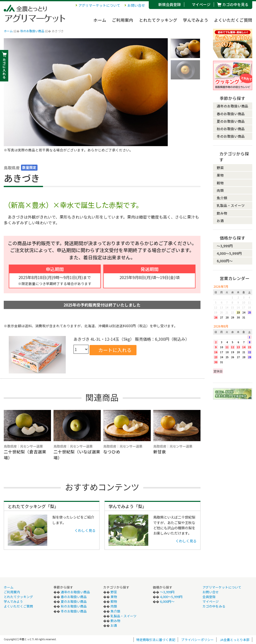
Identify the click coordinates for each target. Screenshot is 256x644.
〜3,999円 (225, 246)
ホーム (100, 20)
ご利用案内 (123, 20)
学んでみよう (196, 20)
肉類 (220, 190)
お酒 (220, 221)
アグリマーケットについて (99, 5)
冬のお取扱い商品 (231, 136)
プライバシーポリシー (197, 640)
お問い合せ (136, 5)
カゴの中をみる (214, 606)
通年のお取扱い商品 (232, 106)
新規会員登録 (169, 4)
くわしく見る (85, 530)
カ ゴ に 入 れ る (4, 68)
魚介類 (222, 198)
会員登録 (209, 597)
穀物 (220, 183)
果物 (220, 175)
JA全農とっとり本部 (235, 640)
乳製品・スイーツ (231, 205)
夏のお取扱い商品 (231, 121)
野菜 (220, 168)
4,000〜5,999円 (229, 253)
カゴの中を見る (235, 4)
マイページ (201, 4)
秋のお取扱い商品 (32, 31)
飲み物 (222, 213)
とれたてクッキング (158, 20)
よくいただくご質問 (233, 20)
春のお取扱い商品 (231, 114)
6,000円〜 (225, 261)
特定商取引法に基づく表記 (156, 640)
